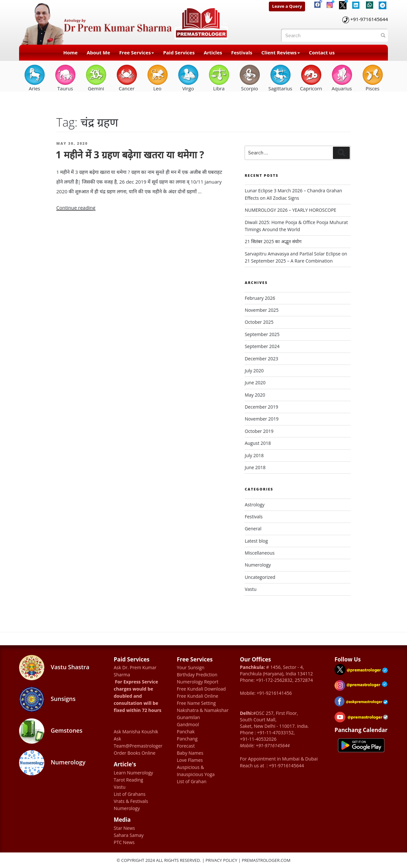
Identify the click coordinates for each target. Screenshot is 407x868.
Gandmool (188, 724)
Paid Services (179, 52)
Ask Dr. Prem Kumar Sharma (135, 671)
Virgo (188, 78)
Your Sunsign (191, 667)
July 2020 (254, 371)
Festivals (242, 52)
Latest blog (256, 541)
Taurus (65, 78)
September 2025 (262, 334)
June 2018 (255, 467)
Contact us (322, 52)
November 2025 (262, 310)
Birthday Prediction (197, 675)
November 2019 (262, 419)
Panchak (186, 732)
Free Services (137, 52)
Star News (125, 828)
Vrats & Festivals (131, 801)
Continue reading (76, 208)
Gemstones (51, 731)
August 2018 (258, 443)
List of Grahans (130, 794)
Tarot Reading (129, 780)
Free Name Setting (196, 703)
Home (71, 52)
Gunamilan (189, 717)
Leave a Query (287, 6)
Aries (34, 78)
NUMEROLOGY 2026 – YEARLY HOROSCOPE (290, 210)
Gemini (96, 78)
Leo (157, 78)
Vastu (250, 589)
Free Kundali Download (201, 689)
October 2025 (259, 322)
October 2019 (259, 431)
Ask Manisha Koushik (136, 732)
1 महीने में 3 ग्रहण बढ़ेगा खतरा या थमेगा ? (130, 155)
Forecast (186, 746)
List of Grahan (192, 781)
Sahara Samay (129, 835)
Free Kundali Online (198, 696)
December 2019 (261, 407)
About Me (98, 52)
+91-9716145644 (369, 19)
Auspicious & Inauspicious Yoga (196, 771)
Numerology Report (198, 682)
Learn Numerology (134, 773)
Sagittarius (280, 78)
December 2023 (261, 359)
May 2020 (255, 395)
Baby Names (190, 753)
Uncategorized (260, 577)
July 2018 (254, 455)
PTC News (124, 842)
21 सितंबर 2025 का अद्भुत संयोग (273, 241)
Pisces (373, 78)
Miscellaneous (259, 553)
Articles (213, 52)
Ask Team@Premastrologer (138, 742)
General (253, 529)
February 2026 (260, 298)
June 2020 (255, 383)
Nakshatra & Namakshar (203, 710)
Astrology (254, 505)
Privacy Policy (221, 860)
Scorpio (250, 78)
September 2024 (262, 346)
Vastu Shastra (54, 668)
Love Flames (190, 760)
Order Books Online (135, 753)
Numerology (258, 565)
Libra (219, 78)
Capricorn (311, 78)
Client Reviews (281, 52)
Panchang (187, 739)
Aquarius (342, 78)
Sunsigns (47, 699)
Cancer (127, 78)
